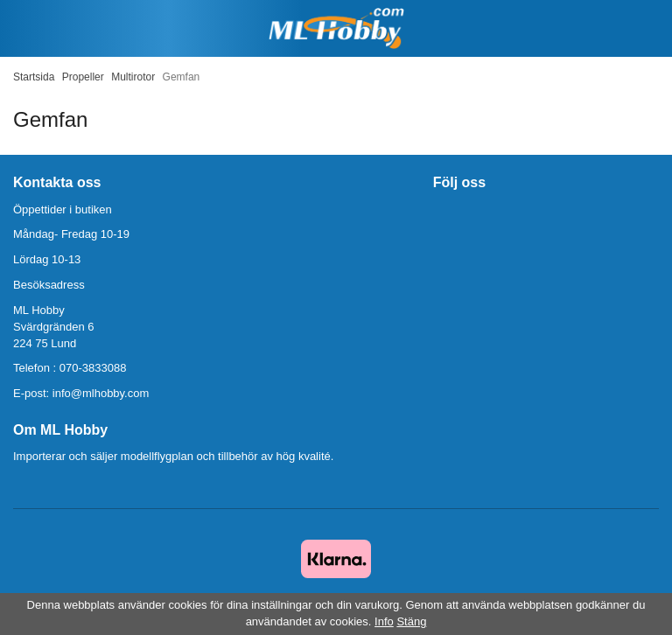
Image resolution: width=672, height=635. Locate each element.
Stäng (411, 621)
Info (384, 621)
